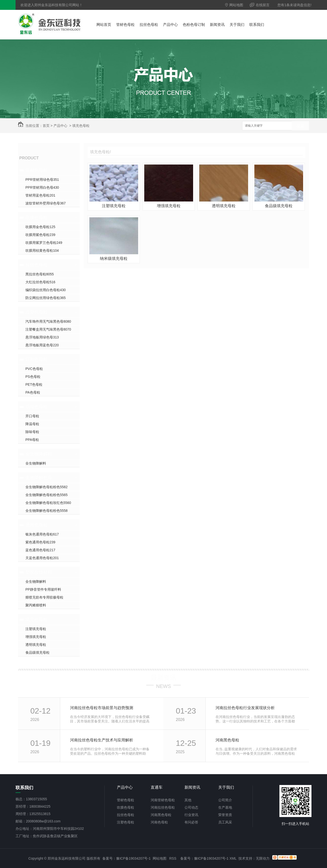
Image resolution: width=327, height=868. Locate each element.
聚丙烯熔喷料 (36, 605)
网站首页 (104, 25)
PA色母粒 (33, 392)
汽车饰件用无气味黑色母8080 (48, 321)
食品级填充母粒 (37, 652)
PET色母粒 (34, 384)
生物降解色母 (39, 478)
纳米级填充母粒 (114, 259)
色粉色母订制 (194, 25)
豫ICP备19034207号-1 (133, 858)
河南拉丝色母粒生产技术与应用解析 (102, 740)
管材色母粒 (125, 25)
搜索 (300, 126)
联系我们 (257, 25)
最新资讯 (163, 678)
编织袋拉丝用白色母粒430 (45, 290)
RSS (173, 858)
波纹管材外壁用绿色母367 (45, 203)
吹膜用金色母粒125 (40, 227)
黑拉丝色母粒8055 (40, 274)
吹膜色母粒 (36, 217)
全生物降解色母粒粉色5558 (46, 511)
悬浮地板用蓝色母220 (42, 345)
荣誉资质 (225, 815)
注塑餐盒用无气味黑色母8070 (48, 329)
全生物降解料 (39, 454)
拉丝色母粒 (149, 25)
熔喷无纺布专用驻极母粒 (44, 597)
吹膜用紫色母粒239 (40, 235)
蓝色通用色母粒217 (40, 550)
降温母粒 (32, 424)
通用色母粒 (36, 525)
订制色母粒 (36, 359)
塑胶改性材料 (39, 572)
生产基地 (225, 807)
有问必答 (191, 822)
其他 (188, 800)
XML (233, 858)
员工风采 (225, 822)
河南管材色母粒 (163, 800)
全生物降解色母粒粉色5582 (46, 487)
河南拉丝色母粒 (163, 807)
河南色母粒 (159, 822)
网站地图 (234, 5)
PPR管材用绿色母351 (42, 180)
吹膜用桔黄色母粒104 (42, 250)
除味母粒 (32, 432)
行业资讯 (191, 815)
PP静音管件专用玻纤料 (43, 589)
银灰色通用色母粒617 (42, 534)
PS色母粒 (33, 377)
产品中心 (170, 25)
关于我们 (237, 25)
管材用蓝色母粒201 (40, 195)
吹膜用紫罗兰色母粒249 (44, 243)
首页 (46, 126)
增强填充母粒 (36, 637)
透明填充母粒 (36, 645)
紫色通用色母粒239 (40, 542)
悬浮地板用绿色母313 (42, 337)
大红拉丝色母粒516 (40, 282)
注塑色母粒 (36, 312)
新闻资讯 (217, 25)
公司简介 (225, 800)
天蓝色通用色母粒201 (42, 558)
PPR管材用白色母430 (42, 187)
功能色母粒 (36, 407)
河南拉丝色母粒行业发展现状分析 (245, 708)
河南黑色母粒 (227, 740)
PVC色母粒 (34, 369)
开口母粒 (32, 416)
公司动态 (191, 807)
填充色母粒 (81, 126)
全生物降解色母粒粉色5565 (46, 495)
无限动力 (263, 858)
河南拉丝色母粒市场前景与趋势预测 (102, 708)
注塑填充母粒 (36, 629)
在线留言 (260, 5)
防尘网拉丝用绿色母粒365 (45, 298)
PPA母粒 (32, 440)
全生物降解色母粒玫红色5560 (48, 503)
